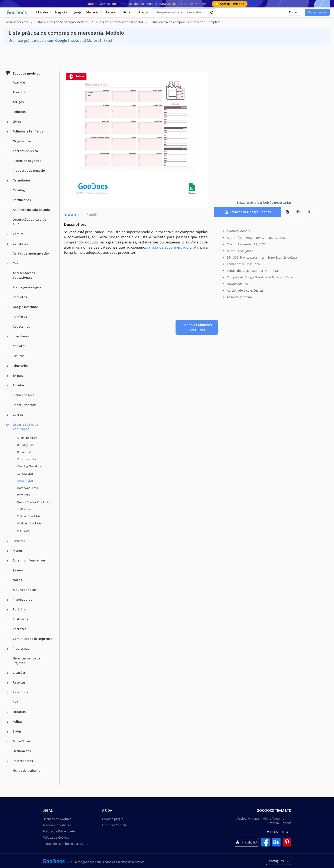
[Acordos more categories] (7, 93)
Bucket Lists (25, 452)
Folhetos (19, 112)
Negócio (61, 12)
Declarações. (22, 751)
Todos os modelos (23, 73)
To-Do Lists (24, 509)
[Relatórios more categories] (7, 693)
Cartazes (19, 629)
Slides (17, 731)
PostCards (20, 619)
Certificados (22, 200)
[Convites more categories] (7, 347)
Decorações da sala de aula (29, 222)
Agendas (19, 82)
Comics (18, 234)
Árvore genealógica (27, 287)
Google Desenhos (26, 307)
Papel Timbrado (25, 405)
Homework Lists (27, 488)
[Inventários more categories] (7, 337)
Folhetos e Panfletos (28, 131)
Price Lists (23, 495)
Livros (17, 122)
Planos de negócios (27, 161)
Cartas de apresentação (31, 253)
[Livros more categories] (7, 122)
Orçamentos (22, 141)
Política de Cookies (56, 837)
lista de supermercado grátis (175, 247)
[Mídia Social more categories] (7, 742)
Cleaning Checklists (29, 466)
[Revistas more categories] (7, 541)
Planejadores (22, 600)
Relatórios (20, 692)
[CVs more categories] (7, 264)
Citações (19, 673)
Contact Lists (25, 474)
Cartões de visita (25, 151)
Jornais (18, 375)
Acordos (19, 92)
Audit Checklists (27, 438)
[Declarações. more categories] (7, 751)
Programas (21, 648)
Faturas (19, 356)
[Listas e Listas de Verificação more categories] (7, 425)
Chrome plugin (113, 819)
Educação (92, 12)
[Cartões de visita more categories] (7, 151)
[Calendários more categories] (7, 181)
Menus (18, 551)
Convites (19, 346)
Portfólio (19, 609)
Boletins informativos (29, 560)
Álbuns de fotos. (25, 590)
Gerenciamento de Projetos (27, 661)
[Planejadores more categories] (7, 600)
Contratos (20, 244)
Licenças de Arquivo (57, 819)
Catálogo (20, 190)
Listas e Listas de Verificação (25, 427)
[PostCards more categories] (7, 620)
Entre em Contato (114, 825)
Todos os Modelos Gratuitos (197, 327)
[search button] (212, 12)
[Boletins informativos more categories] (7, 561)
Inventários (21, 336)
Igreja (78, 12)
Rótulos (19, 385)
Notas (17, 580)
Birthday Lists (26, 445)
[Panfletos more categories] (7, 298)
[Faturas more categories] (7, 356)
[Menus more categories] (7, 551)
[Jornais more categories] (7, 376)
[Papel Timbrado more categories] (7, 405)
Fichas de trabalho (27, 771)
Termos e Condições (57, 825)
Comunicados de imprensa (33, 639)
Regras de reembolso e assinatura (67, 844)
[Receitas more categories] (7, 683)
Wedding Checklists (29, 523)
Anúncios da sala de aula (31, 210)
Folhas (18, 722)
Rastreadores (23, 761)
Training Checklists (29, 516)
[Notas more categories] (7, 580)
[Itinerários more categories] (7, 366)
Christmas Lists (27, 459)
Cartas (18, 415)
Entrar (294, 12)
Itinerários (21, 366)
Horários (19, 712)
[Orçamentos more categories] (7, 142)
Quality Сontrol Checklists (33, 502)
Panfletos (20, 297)
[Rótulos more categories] (7, 386)
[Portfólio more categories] (7, 610)
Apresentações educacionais (24, 275)
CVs (15, 263)
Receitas (19, 682)
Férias (128, 12)
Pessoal (111, 12)
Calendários (22, 180)
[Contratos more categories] (7, 244)
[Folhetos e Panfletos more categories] (7, 132)
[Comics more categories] (7, 234)
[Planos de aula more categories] (7, 396)
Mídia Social (22, 741)
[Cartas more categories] (7, 415)
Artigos (18, 102)
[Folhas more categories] (7, 722)
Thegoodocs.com (17, 22)
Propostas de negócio (29, 171)
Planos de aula (24, 395)
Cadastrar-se (317, 12)
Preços (143, 12)
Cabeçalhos (21, 326)
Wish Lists (23, 531)
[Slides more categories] (7, 732)
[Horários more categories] (7, 712)
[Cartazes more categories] (7, 629)
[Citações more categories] (7, 673)
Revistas (19, 541)
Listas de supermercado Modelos (120, 22)
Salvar (76, 77)
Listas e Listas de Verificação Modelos (62, 22)
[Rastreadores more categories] (7, 761)
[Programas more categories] (7, 649)
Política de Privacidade (59, 831)
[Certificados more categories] (7, 200)
